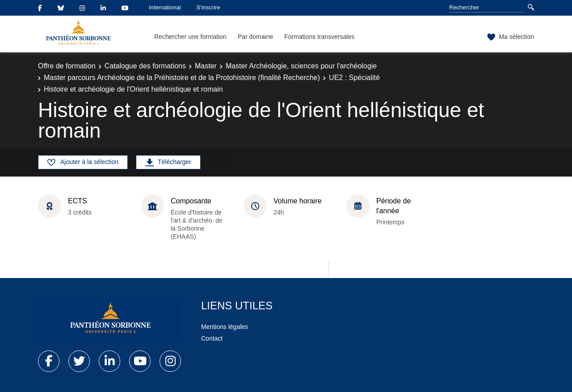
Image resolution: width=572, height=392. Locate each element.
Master (206, 66)
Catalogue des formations (145, 66)
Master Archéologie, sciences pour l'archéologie (301, 66)
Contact (212, 338)
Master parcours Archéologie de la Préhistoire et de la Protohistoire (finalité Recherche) (182, 78)
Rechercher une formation (190, 37)
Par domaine (255, 37)
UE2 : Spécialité (354, 78)
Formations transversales (319, 37)
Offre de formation (67, 66)
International (165, 7)
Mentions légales (225, 327)
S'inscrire (208, 7)
